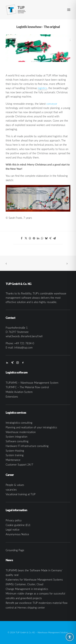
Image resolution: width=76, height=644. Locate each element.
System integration (16, 437)
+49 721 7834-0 (24, 343)
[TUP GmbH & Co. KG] (16, 10)
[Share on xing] (50, 238)
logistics (42, 88)
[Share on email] (54, 238)
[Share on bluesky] (46, 238)
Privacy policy (14, 520)
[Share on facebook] (22, 238)
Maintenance (13, 460)
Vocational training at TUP (21, 494)
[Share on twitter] (26, 238)
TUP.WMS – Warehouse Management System (32, 383)
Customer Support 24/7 (19, 465)
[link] (42, 88)
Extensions (12, 397)
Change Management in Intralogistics (27, 589)
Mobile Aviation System (19, 392)
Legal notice (13, 530)
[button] (69, 10)
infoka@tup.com (23, 347)
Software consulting (17, 441)
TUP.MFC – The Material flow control (27, 387)
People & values (15, 485)
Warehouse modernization (21, 432)
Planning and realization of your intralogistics (31, 427)
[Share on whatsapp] (42, 238)
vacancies (11, 490)
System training (15, 455)
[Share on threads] (30, 238)
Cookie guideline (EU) (18, 525)
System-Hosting (15, 451)
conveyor (52, 104)
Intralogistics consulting (19, 423)
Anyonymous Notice (17, 534)
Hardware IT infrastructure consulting (27, 446)
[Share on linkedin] (38, 238)
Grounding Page (15, 550)
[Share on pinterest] (34, 238)
